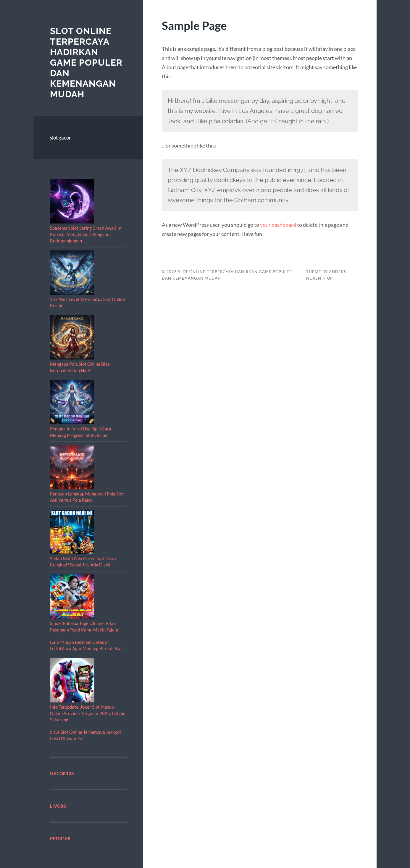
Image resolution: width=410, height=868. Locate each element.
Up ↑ (332, 278)
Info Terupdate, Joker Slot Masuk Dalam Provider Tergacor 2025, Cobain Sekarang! (88, 713)
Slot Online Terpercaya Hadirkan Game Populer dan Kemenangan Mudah (86, 63)
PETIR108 (60, 838)
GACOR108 (62, 773)
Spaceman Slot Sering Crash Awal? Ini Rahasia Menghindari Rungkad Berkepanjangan (86, 234)
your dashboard (278, 225)
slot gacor (60, 138)
